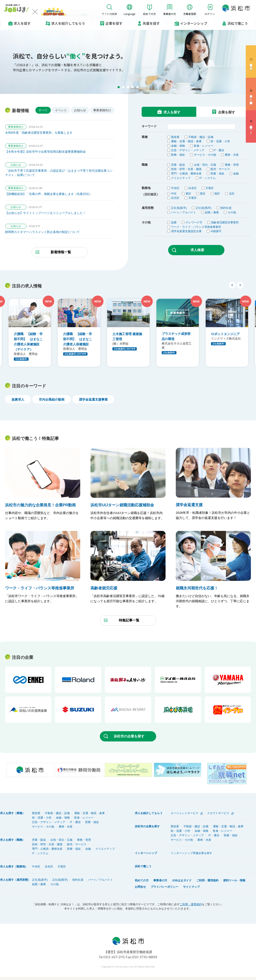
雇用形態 (148, 208)
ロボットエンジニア (225, 334)
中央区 (175, 188)
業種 (145, 137)
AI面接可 (216, 231)
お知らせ (80, 110)
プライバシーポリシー (164, 887)
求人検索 (197, 250)
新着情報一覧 (61, 252)
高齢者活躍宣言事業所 (225, 222)
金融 (236, 174)
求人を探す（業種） (12, 813)
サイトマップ (191, 887)
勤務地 (146, 188)
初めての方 (142, 880)
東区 (188, 194)
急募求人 (18, 399)
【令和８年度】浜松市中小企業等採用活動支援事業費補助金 (45, 152)
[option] (30, 333)
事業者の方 (160, 880)
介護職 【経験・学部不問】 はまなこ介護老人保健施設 (78, 339)
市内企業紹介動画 (52, 399)
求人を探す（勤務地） (14, 866)
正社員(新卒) (179, 208)
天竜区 (210, 188)
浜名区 (193, 188)
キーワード (149, 126)
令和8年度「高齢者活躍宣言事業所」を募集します (39, 133)
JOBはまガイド (182, 880)
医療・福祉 (178, 155)
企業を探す (114, 23)
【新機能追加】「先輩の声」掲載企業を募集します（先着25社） (49, 194)
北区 (232, 194)
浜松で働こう (238, 23)
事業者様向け (102, 110)
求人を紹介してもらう (149, 813)
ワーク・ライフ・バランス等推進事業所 (196, 227)
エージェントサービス (185, 813)
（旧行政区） (151, 194)
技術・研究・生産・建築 (186, 169)
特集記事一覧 (129, 620)
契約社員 (226, 208)
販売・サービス (220, 169)
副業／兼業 (212, 212)
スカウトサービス (218, 813)
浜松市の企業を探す (129, 736)
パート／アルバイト (184, 212)
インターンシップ (194, 23)
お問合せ (140, 887)
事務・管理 (232, 165)
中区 (174, 194)
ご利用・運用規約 (207, 880)
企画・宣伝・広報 (205, 165)
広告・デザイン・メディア (188, 150)
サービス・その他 (205, 155)
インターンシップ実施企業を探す (191, 853)
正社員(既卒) (204, 208)
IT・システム (208, 178)
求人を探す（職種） (12, 840)
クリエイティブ (181, 178)
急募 (174, 222)
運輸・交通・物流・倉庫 (186, 141)
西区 (203, 194)
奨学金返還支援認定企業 (186, 231)
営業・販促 (178, 165)
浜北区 (175, 198)
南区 (217, 194)
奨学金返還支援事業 (93, 399)
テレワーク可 (194, 222)
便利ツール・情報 (234, 880)
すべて (43, 110)
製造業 (175, 137)
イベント (61, 110)
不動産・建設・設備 (201, 137)
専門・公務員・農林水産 (186, 174)
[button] (119, 87)
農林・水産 (232, 155)
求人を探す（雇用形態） (15, 880)
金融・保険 (178, 146)
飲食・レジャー (204, 146)
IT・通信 (219, 150)
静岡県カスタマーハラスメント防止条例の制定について (42, 232)
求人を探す (22, 23)
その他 (232, 212)
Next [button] (240, 285)
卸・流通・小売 (220, 141)
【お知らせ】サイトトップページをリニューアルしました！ (45, 213)
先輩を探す (151, 23)
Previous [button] (232, 285)
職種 (145, 165)
